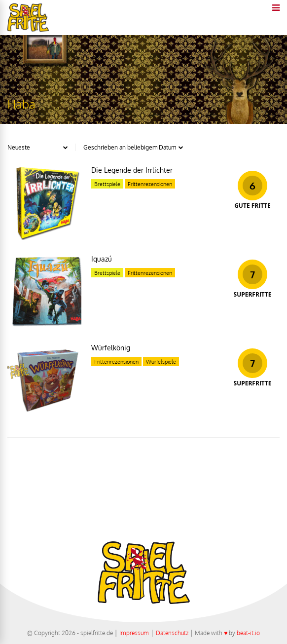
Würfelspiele (161, 362)
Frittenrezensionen (150, 184)
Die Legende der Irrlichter (132, 170)
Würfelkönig (111, 348)
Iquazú (102, 259)
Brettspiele (107, 184)
